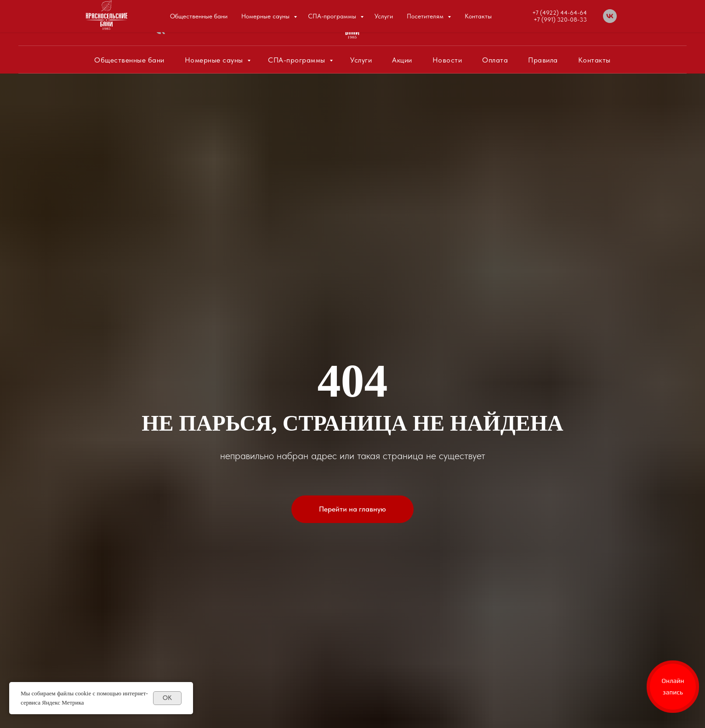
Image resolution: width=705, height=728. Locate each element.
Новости (447, 60)
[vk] (160, 34)
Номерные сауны (215, 60)
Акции (402, 60)
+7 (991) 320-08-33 (543, 26)
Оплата (495, 60)
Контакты (594, 60)
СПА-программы (298, 60)
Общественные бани (129, 60)
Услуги (361, 60)
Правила (543, 60)
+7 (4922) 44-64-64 (543, 20)
